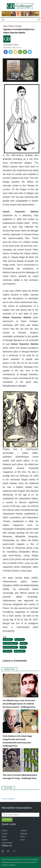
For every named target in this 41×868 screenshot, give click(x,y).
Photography (20, 651)
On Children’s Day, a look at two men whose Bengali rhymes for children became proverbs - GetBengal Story (19, 704)
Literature (18, 26)
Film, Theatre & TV (11, 643)
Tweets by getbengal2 (8, 799)
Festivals (8, 651)
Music (24, 643)
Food (23, 647)
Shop (23, 840)
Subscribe (7, 820)
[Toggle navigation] (3, 20)
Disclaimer (5, 865)
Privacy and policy (16, 862)
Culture (11, 26)
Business (24, 834)
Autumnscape (7, 843)
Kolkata (24, 831)
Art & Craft (20, 639)
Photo (23, 837)
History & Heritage (11, 647)
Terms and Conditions (30, 862)
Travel (4, 837)
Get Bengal (5, 862)
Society (5, 834)
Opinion (5, 840)
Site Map (13, 865)
